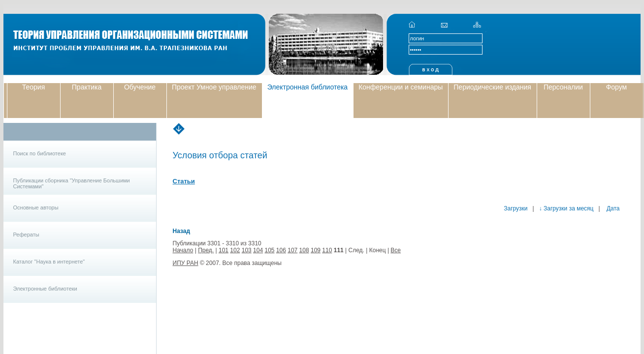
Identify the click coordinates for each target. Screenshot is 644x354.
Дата (612, 208)
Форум (617, 87)
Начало (183, 250)
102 (235, 250)
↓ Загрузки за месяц (566, 208)
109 (316, 250)
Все (396, 250)
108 (304, 250)
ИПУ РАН (186, 263)
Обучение (140, 87)
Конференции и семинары (401, 87)
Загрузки (515, 208)
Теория (34, 87)
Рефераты (26, 235)
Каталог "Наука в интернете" (49, 262)
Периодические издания (492, 87)
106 (281, 250)
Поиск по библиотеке (40, 153)
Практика (87, 87)
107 (292, 250)
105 (269, 250)
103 (247, 250)
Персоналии (563, 87)
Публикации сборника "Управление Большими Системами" (72, 183)
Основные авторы (36, 207)
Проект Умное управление (214, 87)
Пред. (206, 250)
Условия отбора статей (220, 155)
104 (258, 250)
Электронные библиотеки (45, 289)
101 (224, 250)
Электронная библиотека (308, 87)
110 (327, 250)
